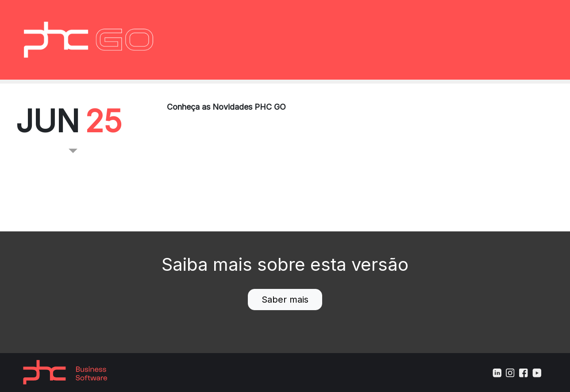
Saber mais (285, 300)
